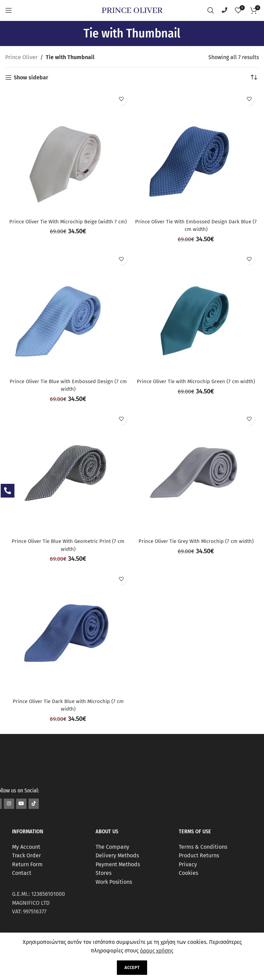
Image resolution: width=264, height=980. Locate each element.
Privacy (188, 864)
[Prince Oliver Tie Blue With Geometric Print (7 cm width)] (68, 472)
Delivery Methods (117, 855)
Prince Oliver (21, 57)
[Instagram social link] (9, 804)
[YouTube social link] (21, 804)
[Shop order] (254, 78)
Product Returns (199, 855)
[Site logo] (132, 10)
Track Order (26, 855)
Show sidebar (31, 77)
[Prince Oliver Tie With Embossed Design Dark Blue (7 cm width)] (196, 152)
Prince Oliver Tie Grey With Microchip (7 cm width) (196, 541)
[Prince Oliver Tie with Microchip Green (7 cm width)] (196, 312)
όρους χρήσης (157, 951)
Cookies (188, 873)
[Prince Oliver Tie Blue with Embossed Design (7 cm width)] (68, 312)
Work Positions (114, 882)
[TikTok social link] (34, 804)
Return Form (27, 864)
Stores (103, 873)
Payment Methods (118, 864)
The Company (112, 847)
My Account (26, 847)
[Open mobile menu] (9, 10)
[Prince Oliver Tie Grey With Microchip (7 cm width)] (196, 472)
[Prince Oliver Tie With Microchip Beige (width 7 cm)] (68, 152)
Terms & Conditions (203, 847)
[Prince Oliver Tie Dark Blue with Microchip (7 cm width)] (68, 632)
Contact (22, 873)
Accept (132, 967)
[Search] (211, 10)
